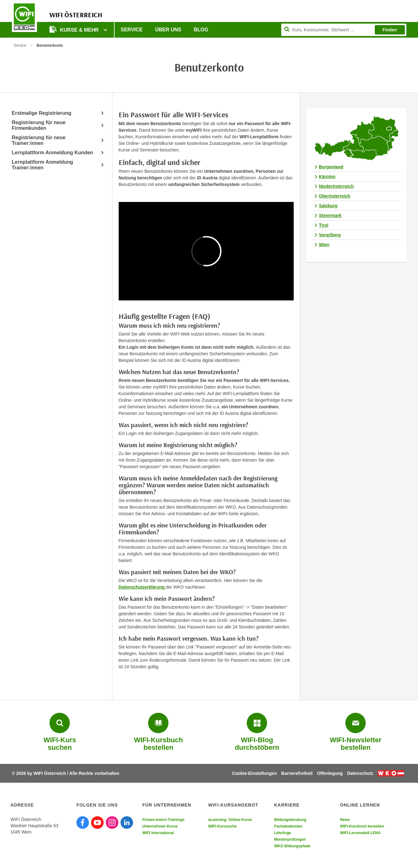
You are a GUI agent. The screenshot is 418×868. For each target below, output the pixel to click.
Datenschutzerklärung (142, 587)
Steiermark (330, 215)
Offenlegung (330, 773)
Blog (201, 30)
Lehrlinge (282, 833)
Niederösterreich (336, 186)
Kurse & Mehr (75, 29)
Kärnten (327, 177)
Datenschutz (360, 773)
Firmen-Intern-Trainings (163, 820)
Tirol (324, 225)
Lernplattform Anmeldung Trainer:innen (43, 165)
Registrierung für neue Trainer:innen (39, 140)
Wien (324, 245)
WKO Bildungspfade (292, 846)
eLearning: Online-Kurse (230, 820)
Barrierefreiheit (297, 773)
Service (132, 30)
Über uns (168, 30)
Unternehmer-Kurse (160, 826)
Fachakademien (288, 826)
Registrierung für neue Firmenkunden (39, 125)
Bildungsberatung (290, 820)
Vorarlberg (330, 235)
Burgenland (331, 167)
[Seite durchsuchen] (344, 30)
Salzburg (328, 206)
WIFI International (158, 833)
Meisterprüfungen (290, 839)
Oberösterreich (335, 196)
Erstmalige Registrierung (42, 113)
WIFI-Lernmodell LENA (360, 833)
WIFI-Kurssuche (222, 826)
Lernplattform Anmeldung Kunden (53, 153)
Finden (390, 30)
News (345, 820)
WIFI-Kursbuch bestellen (362, 826)
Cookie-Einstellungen (254, 773)
